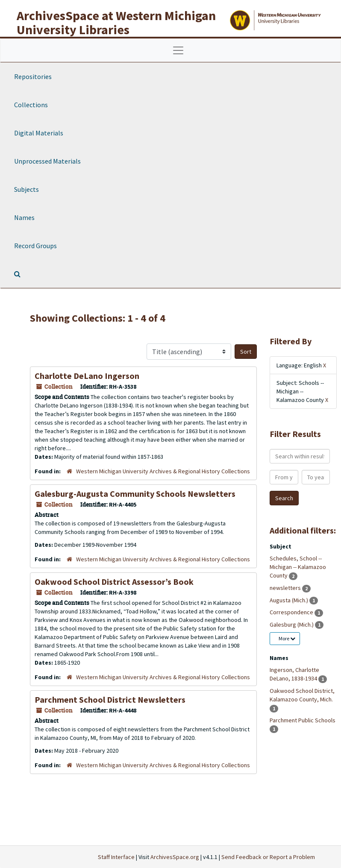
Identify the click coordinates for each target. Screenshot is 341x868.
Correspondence (292, 612)
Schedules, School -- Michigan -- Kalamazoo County (298, 567)
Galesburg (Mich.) (292, 625)
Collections (31, 105)
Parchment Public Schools (303, 720)
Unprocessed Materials (47, 161)
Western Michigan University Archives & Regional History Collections (163, 471)
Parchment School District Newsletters (110, 699)
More (287, 638)
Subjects (26, 189)
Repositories (33, 76)
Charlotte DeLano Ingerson (87, 376)
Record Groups (35, 246)
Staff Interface (116, 857)
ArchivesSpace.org (175, 857)
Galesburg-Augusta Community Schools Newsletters (135, 494)
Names (24, 217)
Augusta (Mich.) (290, 600)
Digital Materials (39, 133)
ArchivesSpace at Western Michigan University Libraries (116, 22)
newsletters (286, 588)
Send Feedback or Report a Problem (268, 857)
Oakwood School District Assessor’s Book (114, 582)
